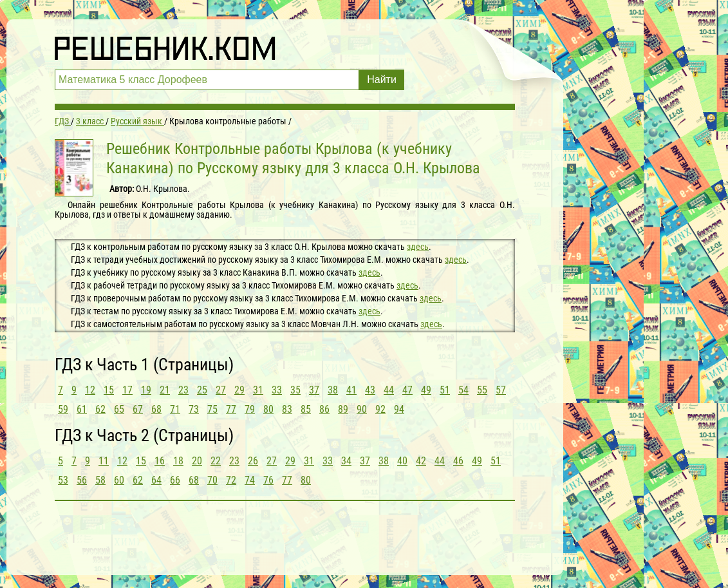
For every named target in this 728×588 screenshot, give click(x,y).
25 (202, 390)
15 (109, 390)
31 (258, 390)
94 (399, 409)
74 (250, 480)
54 (463, 390)
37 (314, 390)
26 (253, 461)
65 (119, 409)
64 (156, 480)
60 (119, 480)
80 (268, 409)
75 (212, 409)
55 (482, 390)
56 (82, 480)
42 (421, 461)
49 (426, 390)
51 (445, 390)
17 (127, 390)
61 (82, 409)
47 (407, 390)
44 (389, 390)
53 (63, 480)
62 (100, 409)
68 (156, 409)
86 (324, 409)
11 (104, 461)
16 (160, 461)
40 (402, 461)
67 (138, 409)
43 (370, 390)
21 (165, 390)
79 (250, 409)
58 (100, 480)
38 (333, 390)
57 (501, 390)
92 (380, 409)
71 (175, 409)
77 (231, 409)
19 (146, 390)
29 (239, 390)
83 (287, 409)
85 (306, 409)
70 (212, 480)
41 (351, 390)
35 (295, 390)
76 (268, 480)
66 (175, 480)
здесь (418, 247)
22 (216, 461)
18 (178, 461)
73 (194, 409)
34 (346, 461)
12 (90, 390)
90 (362, 409)
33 (277, 390)
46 (458, 461)
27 (221, 390)
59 (63, 409)
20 (197, 461)
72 (231, 480)
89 (343, 409)
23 (183, 390)
